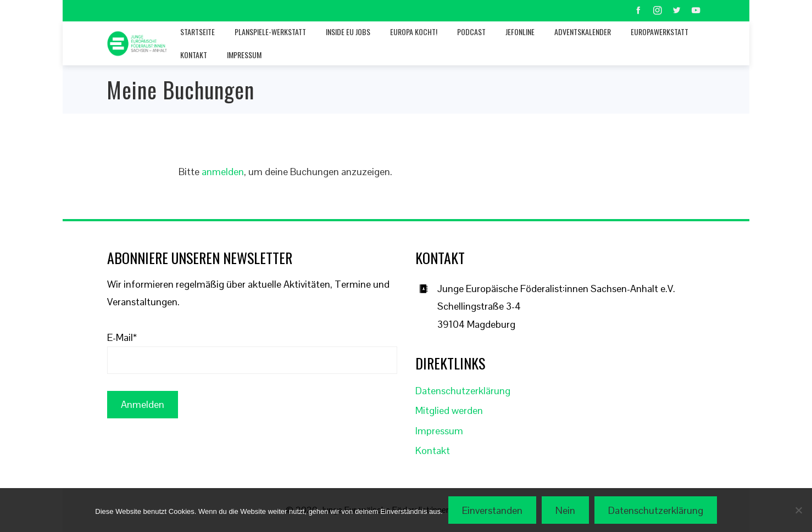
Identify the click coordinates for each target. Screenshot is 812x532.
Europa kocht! (414, 32)
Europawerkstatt (660, 32)
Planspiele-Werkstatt (270, 32)
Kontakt (194, 55)
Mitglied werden (449, 410)
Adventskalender (583, 32)
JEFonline (520, 32)
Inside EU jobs (348, 32)
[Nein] (798, 510)
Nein (565, 510)
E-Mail (122, 337)
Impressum (244, 55)
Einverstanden (492, 510)
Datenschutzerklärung (463, 391)
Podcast (471, 32)
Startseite (198, 32)
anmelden (223, 172)
